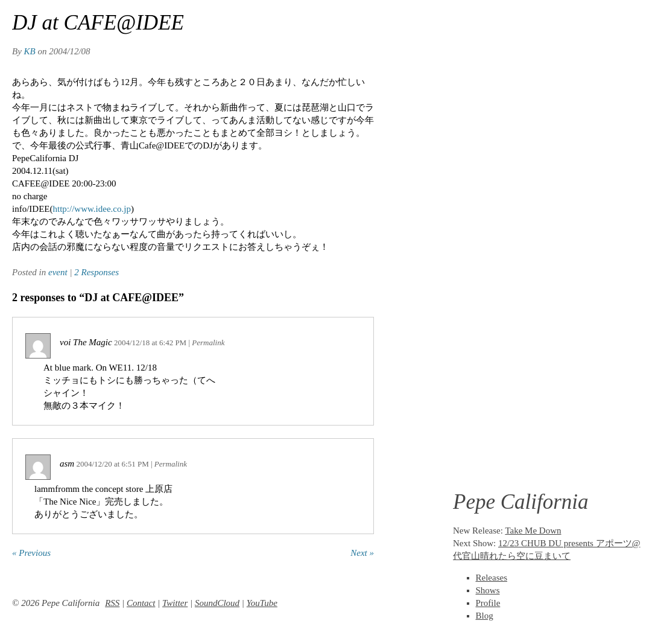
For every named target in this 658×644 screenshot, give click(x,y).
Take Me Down (533, 531)
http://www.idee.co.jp (91, 209)
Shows (488, 590)
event (58, 272)
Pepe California (521, 502)
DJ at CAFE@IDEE (98, 23)
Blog (485, 616)
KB (30, 51)
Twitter (175, 603)
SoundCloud (217, 603)
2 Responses (96, 272)
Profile (488, 603)
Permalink (208, 343)
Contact (141, 603)
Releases (492, 578)
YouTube (262, 603)
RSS (112, 603)
